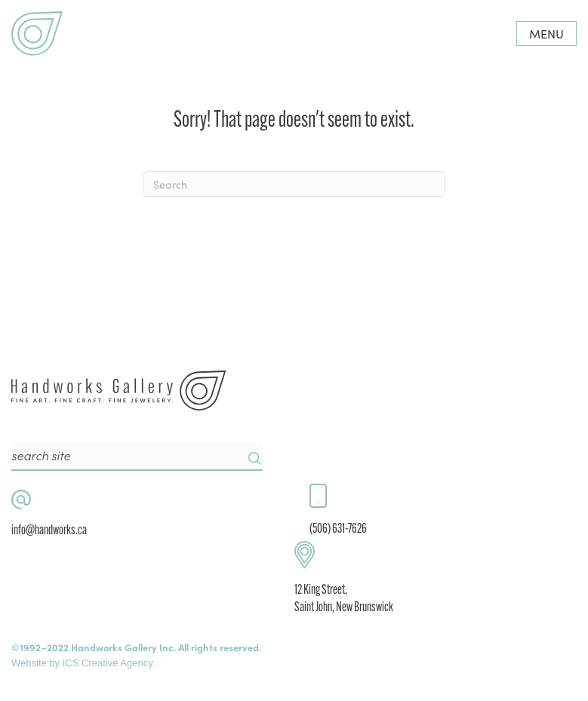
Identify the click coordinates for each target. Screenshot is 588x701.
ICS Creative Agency (108, 663)
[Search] (294, 184)
